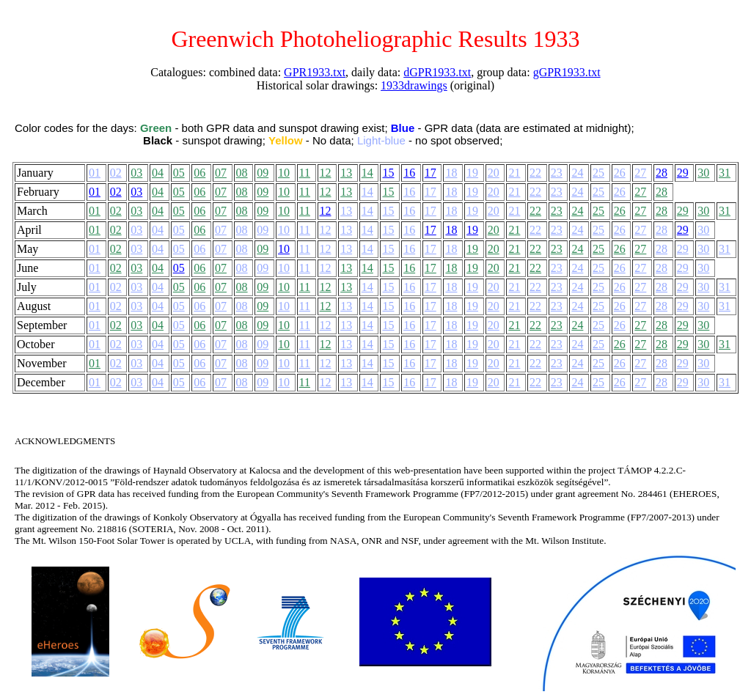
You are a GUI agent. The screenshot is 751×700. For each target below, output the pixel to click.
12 (326, 173)
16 (409, 173)
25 (598, 173)
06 (199, 173)
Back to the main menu (249, 14)
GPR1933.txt (315, 72)
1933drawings (414, 85)
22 (535, 173)
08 (242, 173)
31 (725, 173)
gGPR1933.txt (567, 72)
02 (116, 173)
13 (346, 173)
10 (284, 173)
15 (388, 173)
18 (451, 173)
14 (367, 173)
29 (683, 173)
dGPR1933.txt (437, 72)
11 (305, 173)
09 (263, 173)
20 (494, 173)
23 (557, 173)
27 (640, 173)
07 (221, 173)
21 (514, 173)
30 (703, 173)
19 (472, 173)
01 (95, 173)
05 (179, 173)
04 (158, 173)
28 (662, 173)
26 (620, 173)
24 (577, 173)
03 (136, 173)
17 (431, 173)
